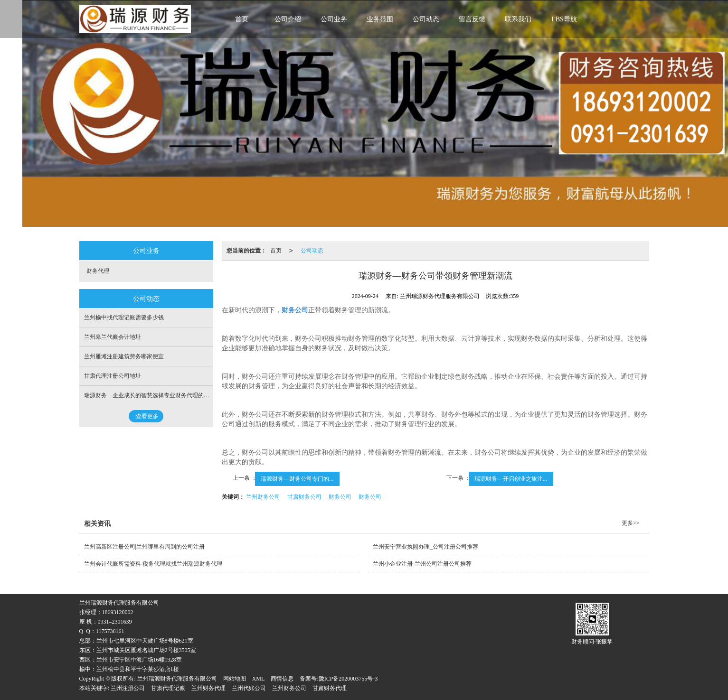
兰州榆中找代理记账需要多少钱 (124, 317)
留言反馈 (472, 19)
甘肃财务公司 (304, 497)
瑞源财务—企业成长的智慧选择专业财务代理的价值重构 (155, 395)
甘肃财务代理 (330, 688)
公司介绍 (288, 19)
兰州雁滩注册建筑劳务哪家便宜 (124, 356)
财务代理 (98, 271)
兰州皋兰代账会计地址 (113, 337)
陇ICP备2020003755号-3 (348, 679)
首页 (242, 19)
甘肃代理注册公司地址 (113, 376)
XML (259, 679)
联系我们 (518, 19)
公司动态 (426, 19)
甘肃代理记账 (168, 688)
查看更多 (147, 416)
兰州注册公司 (128, 688)
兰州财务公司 (263, 497)
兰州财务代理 (208, 688)
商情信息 (282, 679)
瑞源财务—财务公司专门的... (297, 479)
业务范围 (380, 19)
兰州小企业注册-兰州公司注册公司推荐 (422, 564)
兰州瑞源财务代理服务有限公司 (177, 679)
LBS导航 (564, 19)
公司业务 (334, 19)
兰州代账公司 (249, 688)
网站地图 (235, 679)
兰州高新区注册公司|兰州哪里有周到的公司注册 (144, 547)
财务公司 (340, 497)
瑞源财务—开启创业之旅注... (511, 479)
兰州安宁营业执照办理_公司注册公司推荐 (425, 547)
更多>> (631, 523)
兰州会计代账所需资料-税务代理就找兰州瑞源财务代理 (153, 564)
